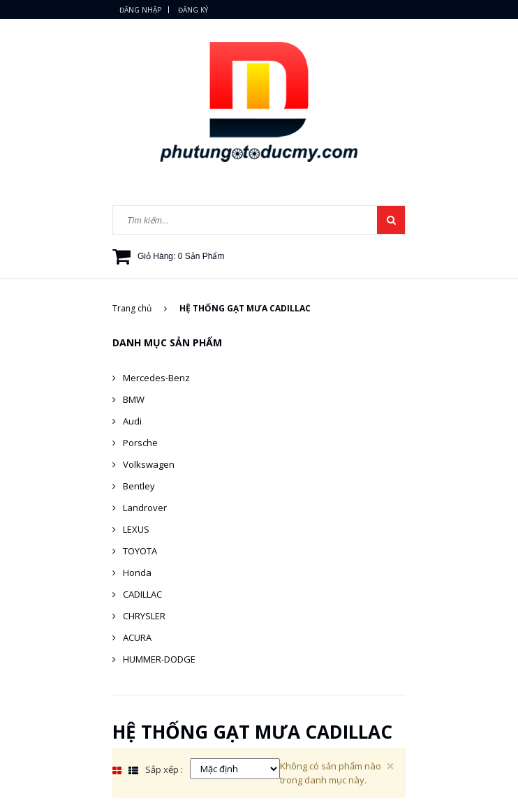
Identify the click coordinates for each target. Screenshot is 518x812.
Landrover (145, 508)
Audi (132, 421)
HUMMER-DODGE (159, 659)
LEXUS (136, 529)
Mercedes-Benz (156, 378)
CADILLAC (142, 594)
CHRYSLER (144, 616)
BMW (134, 399)
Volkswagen (149, 464)
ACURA (137, 637)
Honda (137, 573)
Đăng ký (193, 10)
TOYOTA (140, 551)
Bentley (139, 486)
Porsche (140, 443)
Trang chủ (140, 308)
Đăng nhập (140, 10)
